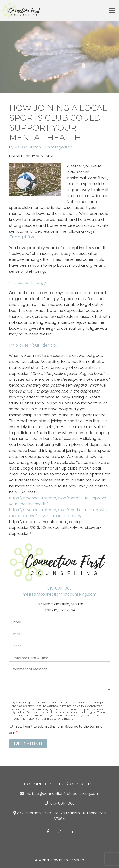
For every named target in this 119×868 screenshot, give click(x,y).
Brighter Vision (71, 860)
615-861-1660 (59, 588)
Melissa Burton (28, 147)
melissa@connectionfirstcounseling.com (59, 594)
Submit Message (28, 744)
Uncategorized (59, 147)
